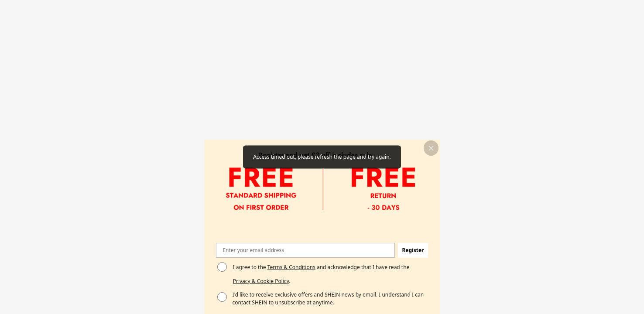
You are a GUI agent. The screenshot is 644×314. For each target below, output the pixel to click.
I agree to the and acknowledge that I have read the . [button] (321, 274)
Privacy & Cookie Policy (261, 281)
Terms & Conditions (291, 267)
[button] (431, 148)
